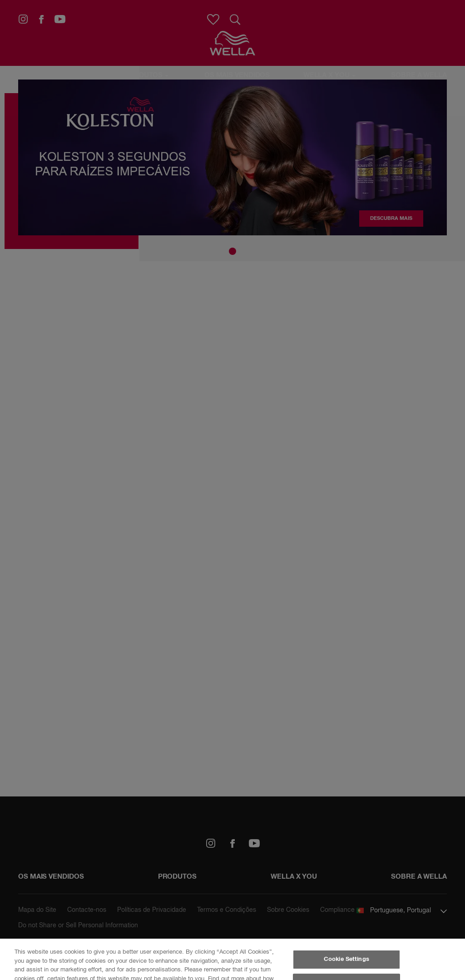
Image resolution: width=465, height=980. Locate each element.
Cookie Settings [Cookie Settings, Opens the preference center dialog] (346, 959)
